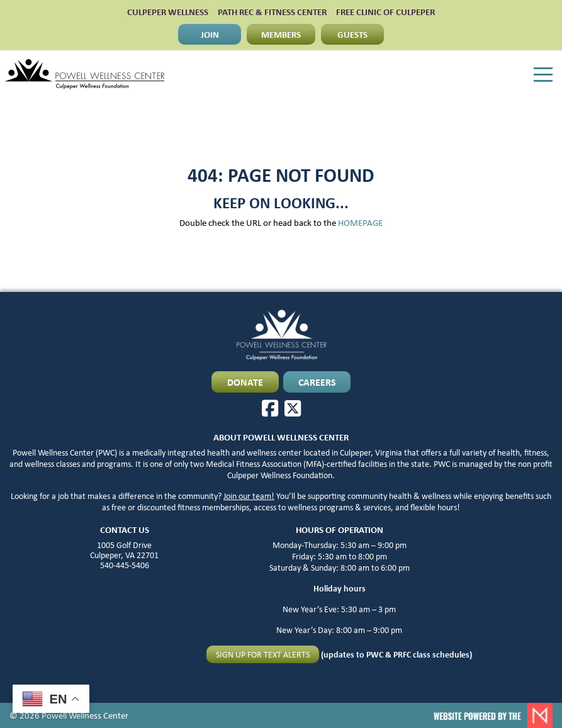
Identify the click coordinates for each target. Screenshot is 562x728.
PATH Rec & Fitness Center (272, 12)
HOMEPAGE (360, 222)
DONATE (245, 382)
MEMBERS (281, 34)
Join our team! (249, 496)
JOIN (210, 34)
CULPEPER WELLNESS (168, 12)
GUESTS (352, 34)
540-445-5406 (125, 565)
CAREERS (317, 382)
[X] (293, 408)
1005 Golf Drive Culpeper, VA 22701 (124, 550)
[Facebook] (270, 408)
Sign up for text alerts (263, 654)
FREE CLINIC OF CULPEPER (385, 12)
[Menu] (543, 75)
